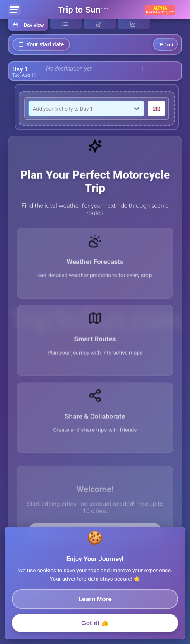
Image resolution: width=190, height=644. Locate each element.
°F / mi (166, 45)
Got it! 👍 (95, 626)
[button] (95, 271)
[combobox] (34, 109)
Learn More (95, 602)
